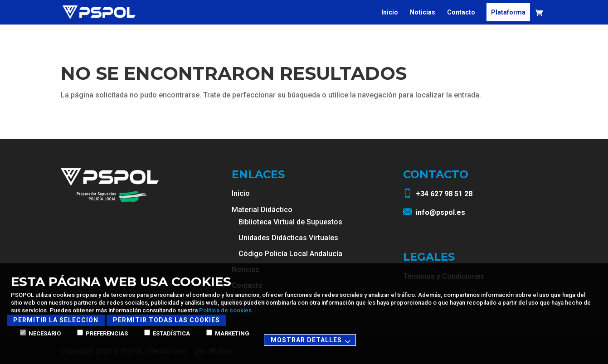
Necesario (40, 333)
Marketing (228, 333)
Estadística (167, 333)
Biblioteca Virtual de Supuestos (290, 222)
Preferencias (102, 333)
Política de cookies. (226, 310)
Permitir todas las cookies (166, 320)
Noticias (423, 12)
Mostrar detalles (312, 341)
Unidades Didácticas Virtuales (288, 238)
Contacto (461, 12)
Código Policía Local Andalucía (290, 254)
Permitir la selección (56, 320)
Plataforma (508, 12)
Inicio (390, 12)
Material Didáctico (262, 210)
